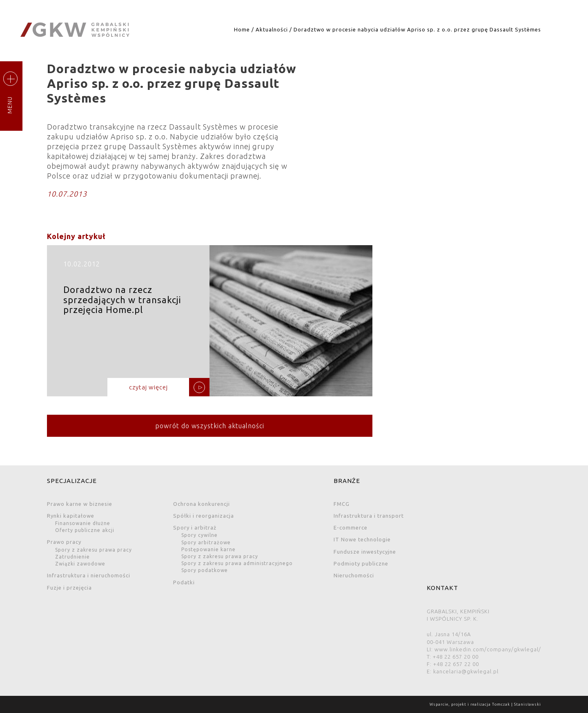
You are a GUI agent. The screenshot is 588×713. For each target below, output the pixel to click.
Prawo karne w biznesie (80, 504)
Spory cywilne (199, 535)
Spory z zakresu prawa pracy (94, 550)
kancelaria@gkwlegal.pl (466, 671)
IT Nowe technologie (362, 539)
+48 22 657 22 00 (456, 664)
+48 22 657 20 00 (456, 657)
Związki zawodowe (80, 564)
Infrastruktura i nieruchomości (89, 575)
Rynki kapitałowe (71, 516)
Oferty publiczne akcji (85, 530)
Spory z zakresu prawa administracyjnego (237, 563)
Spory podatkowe (205, 570)
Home (242, 29)
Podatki (184, 582)
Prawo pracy (64, 542)
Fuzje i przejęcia (69, 588)
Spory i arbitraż (195, 527)
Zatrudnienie (72, 557)
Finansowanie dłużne (83, 523)
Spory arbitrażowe (206, 542)
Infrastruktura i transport (369, 516)
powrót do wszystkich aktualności (210, 426)
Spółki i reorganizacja (204, 516)
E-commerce (351, 527)
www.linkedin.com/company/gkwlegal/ (488, 649)
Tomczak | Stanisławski (517, 704)
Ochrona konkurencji (202, 504)
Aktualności (272, 29)
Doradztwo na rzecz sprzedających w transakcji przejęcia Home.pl (210, 324)
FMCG (342, 504)
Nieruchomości (354, 575)
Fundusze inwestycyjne (365, 552)
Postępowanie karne (208, 549)
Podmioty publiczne (361, 563)
